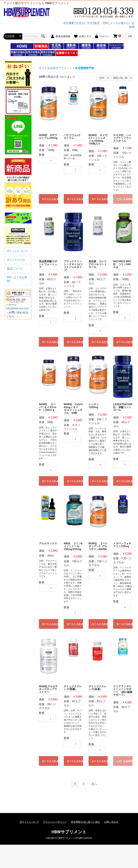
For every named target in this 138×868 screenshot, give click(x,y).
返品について (15, 269)
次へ (94, 784)
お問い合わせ (111, 822)
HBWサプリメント (69, 832)
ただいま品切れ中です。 (124, 199)
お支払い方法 (84, 23)
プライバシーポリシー (55, 822)
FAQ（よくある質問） (17, 279)
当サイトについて (29, 822)
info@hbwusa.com (17, 308)
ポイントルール (16, 260)
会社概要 (69, 23)
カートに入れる (50, 199)
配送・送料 (101, 23)
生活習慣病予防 (84, 68)
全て (42, 68)
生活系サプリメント (60, 68)
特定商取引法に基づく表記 (85, 822)
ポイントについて (17, 251)
